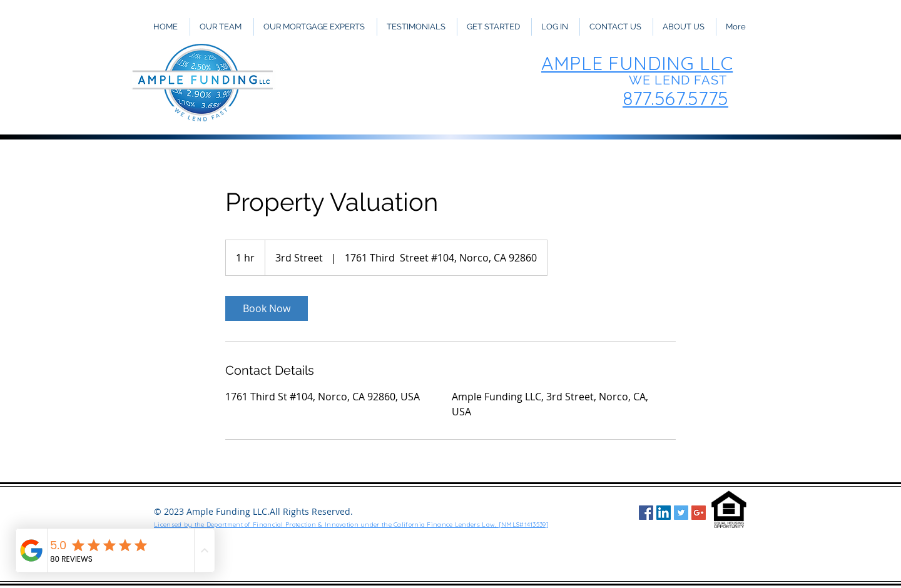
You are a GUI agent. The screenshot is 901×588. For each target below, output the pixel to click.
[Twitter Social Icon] (681, 513)
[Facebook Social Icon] (646, 513)
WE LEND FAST (678, 80)
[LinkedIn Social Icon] (664, 513)
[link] (267, 308)
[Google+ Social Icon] (699, 513)
